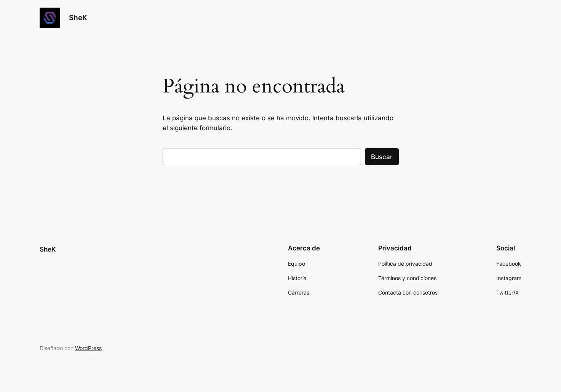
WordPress (88, 348)
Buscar (382, 157)
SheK (78, 18)
